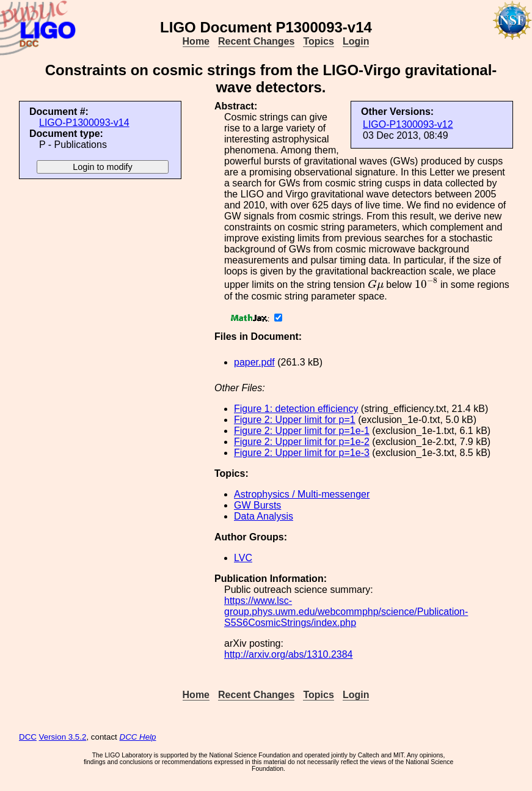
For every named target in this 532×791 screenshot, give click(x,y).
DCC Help (138, 737)
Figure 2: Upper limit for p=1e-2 (302, 442)
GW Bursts (257, 505)
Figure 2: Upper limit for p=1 (295, 420)
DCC (28, 737)
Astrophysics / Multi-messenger (302, 494)
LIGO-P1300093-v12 (408, 124)
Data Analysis (264, 516)
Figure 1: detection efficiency (296, 409)
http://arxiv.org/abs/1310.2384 (289, 654)
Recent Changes (256, 41)
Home (196, 41)
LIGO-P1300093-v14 (84, 123)
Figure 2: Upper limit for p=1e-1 (302, 431)
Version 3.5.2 (63, 737)
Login (356, 41)
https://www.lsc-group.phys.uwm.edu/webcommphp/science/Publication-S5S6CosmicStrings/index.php (346, 612)
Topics (318, 41)
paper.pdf (254, 362)
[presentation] (376, 285)
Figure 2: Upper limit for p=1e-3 (302, 453)
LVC (243, 558)
